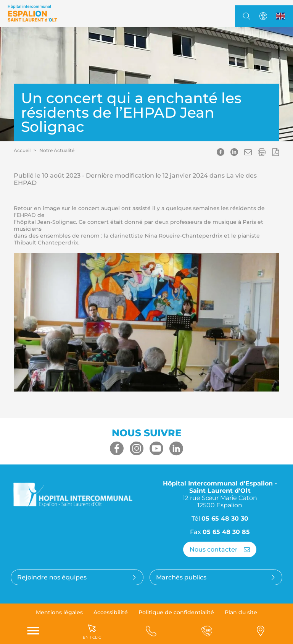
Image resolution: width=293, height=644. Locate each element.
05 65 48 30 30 (225, 519)
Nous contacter (220, 549)
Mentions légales (59, 612)
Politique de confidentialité (176, 612)
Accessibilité (111, 612)
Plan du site (241, 612)
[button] (248, 152)
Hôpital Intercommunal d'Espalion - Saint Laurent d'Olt (220, 494)
